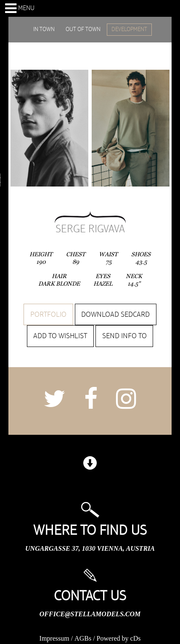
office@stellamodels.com (90, 614)
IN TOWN (44, 29)
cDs (136, 638)
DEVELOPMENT (129, 29)
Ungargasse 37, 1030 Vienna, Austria (90, 548)
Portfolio (48, 315)
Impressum (54, 638)
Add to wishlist (60, 336)
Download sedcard (115, 315)
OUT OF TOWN (83, 29)
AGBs (83, 638)
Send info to (124, 336)
